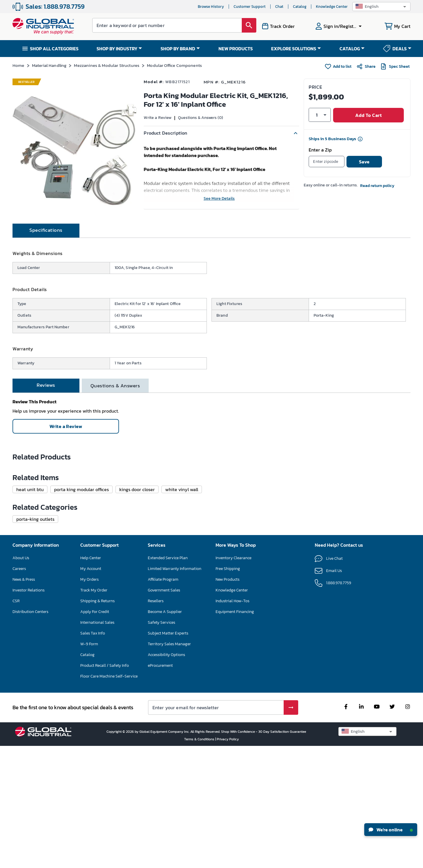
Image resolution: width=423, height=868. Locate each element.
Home (18, 65)
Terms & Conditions (200, 861)
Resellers (156, 723)
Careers (19, 690)
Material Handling (49, 65)
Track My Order (94, 712)
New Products (228, 701)
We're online (391, 830)
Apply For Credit (95, 734)
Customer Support (250, 7)
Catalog (300, 7)
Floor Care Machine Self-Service (109, 798)
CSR (16, 723)
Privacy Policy (228, 861)
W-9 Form (89, 766)
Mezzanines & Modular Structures (107, 65)
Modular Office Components (174, 65)
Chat (279, 7)
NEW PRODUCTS (236, 49)
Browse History (211, 7)
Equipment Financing (235, 734)
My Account (91, 690)
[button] (381, 7)
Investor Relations (29, 712)
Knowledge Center (332, 7)
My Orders (89, 701)
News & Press (24, 701)
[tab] (46, 252)
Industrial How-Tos (232, 723)
